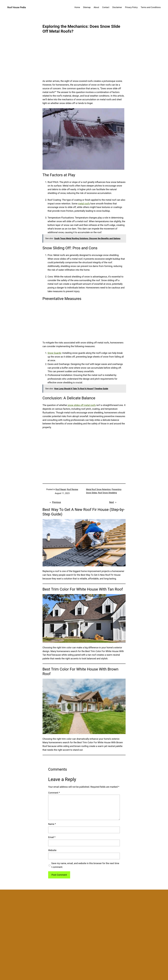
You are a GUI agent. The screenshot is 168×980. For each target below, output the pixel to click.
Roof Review (72, 489)
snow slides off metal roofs (82, 405)
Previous (56, 502)
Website (52, 850)
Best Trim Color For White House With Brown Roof (80, 671)
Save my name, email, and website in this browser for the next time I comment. (85, 865)
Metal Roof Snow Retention (98, 489)
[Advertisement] (84, 58)
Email (52, 837)
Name (52, 824)
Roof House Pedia (17, 7)
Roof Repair (61, 489)
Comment (54, 793)
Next (111, 502)
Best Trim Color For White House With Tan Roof (83, 589)
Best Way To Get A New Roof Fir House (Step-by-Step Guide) (84, 512)
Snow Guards (54, 353)
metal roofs (84, 204)
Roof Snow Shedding (107, 493)
